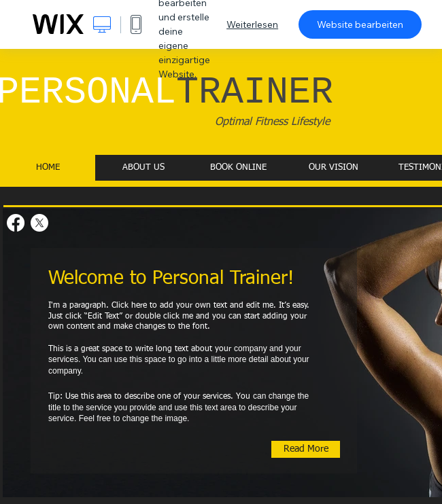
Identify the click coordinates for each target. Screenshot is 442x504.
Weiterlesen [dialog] (252, 24)
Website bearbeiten (360, 24)
